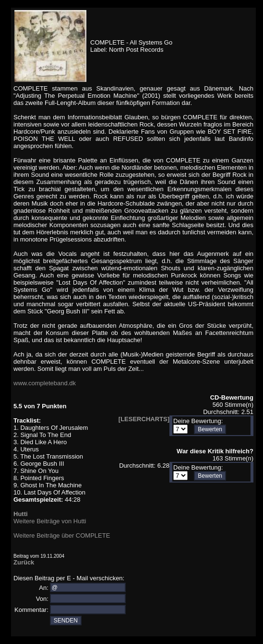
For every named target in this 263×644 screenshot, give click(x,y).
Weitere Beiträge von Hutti (50, 521)
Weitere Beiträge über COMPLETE (62, 535)
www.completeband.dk (45, 383)
